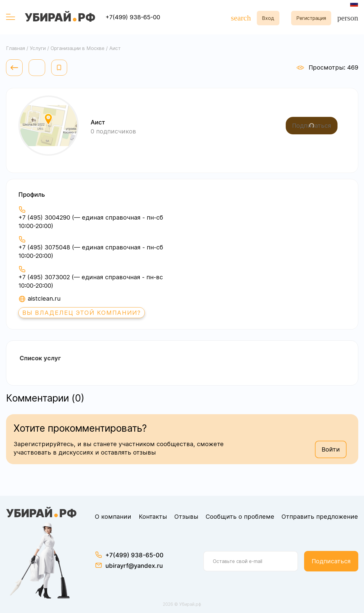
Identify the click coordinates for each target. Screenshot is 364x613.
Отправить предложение (320, 517)
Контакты (153, 517)
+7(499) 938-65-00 (133, 17)
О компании (113, 517)
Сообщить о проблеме (240, 517)
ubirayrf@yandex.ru (134, 566)
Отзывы (186, 517)
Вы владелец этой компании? (82, 313)
